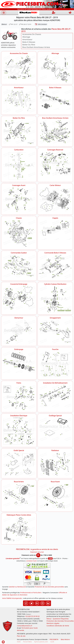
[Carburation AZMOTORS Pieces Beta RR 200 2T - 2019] (19, 166)
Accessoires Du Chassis (32, 34)
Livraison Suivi (31, 561)
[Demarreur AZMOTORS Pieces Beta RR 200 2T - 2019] (19, 332)
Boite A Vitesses (29, 42)
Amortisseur (27, 39)
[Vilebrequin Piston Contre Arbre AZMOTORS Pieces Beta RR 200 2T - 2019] (19, 529)
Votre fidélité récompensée (12, 598)
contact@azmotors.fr (25, 626)
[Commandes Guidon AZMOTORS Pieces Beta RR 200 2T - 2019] (19, 266)
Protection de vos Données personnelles (49, 587)
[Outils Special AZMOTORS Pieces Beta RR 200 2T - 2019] (19, 464)
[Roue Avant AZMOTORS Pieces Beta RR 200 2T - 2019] (55, 496)
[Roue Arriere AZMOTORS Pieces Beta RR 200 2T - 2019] (19, 495)
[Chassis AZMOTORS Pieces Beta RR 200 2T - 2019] (19, 233)
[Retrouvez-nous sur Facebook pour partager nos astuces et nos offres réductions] (26, 603)
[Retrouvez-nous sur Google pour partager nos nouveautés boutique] (37, 603)
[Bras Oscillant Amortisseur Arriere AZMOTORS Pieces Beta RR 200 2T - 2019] (55, 132)
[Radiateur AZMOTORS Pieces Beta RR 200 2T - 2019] (55, 464)
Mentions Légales (53, 623)
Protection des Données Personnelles (60, 621)
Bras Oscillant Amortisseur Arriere (36, 47)
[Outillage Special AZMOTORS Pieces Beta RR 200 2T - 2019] (55, 429)
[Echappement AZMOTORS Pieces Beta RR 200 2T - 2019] (55, 331)
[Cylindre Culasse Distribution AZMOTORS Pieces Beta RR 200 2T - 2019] (55, 299)
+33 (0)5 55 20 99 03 (32, 616)
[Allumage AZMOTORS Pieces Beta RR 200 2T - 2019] (55, 68)
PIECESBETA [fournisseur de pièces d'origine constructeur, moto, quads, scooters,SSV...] (54, 639)
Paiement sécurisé (37, 552)
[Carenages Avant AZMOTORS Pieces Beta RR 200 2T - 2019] (19, 200)
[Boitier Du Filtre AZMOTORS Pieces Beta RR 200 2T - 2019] (19, 132)
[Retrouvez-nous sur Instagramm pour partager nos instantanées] (42, 603)
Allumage (26, 37)
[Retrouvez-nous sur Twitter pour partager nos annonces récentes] (32, 603)
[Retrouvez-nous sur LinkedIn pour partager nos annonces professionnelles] (48, 603)
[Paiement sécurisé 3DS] (37, 574)
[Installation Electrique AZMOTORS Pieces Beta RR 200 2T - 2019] (19, 431)
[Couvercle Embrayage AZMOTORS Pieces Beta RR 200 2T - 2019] (19, 298)
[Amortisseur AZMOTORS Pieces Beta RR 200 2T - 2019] (19, 101)
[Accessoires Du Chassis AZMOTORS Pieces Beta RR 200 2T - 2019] (19, 67)
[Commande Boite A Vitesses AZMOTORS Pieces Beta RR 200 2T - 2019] (55, 266)
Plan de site (21, 636)
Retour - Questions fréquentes (58, 619)
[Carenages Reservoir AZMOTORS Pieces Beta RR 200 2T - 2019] (55, 164)
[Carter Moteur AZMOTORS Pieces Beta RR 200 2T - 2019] (55, 199)
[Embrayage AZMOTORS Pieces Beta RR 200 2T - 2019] (19, 362)
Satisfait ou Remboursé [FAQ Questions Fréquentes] (17, 587)
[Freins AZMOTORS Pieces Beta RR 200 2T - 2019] (19, 397)
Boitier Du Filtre (29, 45)
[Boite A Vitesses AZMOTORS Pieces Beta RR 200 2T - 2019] (55, 99)
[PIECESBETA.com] (29, 13)
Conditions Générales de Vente (58, 626)
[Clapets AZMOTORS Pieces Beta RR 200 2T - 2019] (55, 230)
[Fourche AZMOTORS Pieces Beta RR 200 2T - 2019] (55, 364)
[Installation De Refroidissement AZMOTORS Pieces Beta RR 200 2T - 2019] (55, 396)
